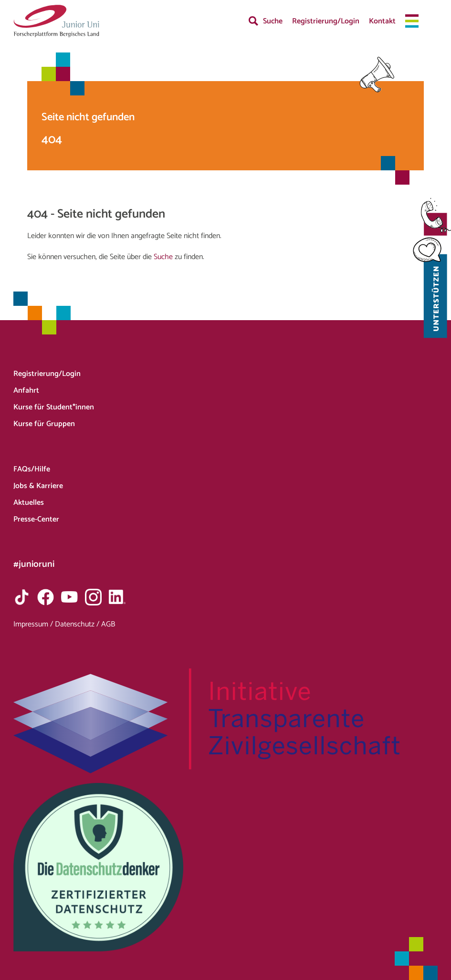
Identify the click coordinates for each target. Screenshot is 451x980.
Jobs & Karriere (38, 486)
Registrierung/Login (326, 21)
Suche (273, 21)
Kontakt (382, 21)
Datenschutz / (78, 624)
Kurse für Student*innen (54, 407)
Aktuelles (29, 503)
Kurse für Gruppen (44, 424)
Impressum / (34, 624)
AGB (108, 624)
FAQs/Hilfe (32, 469)
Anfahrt (26, 391)
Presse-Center (36, 519)
